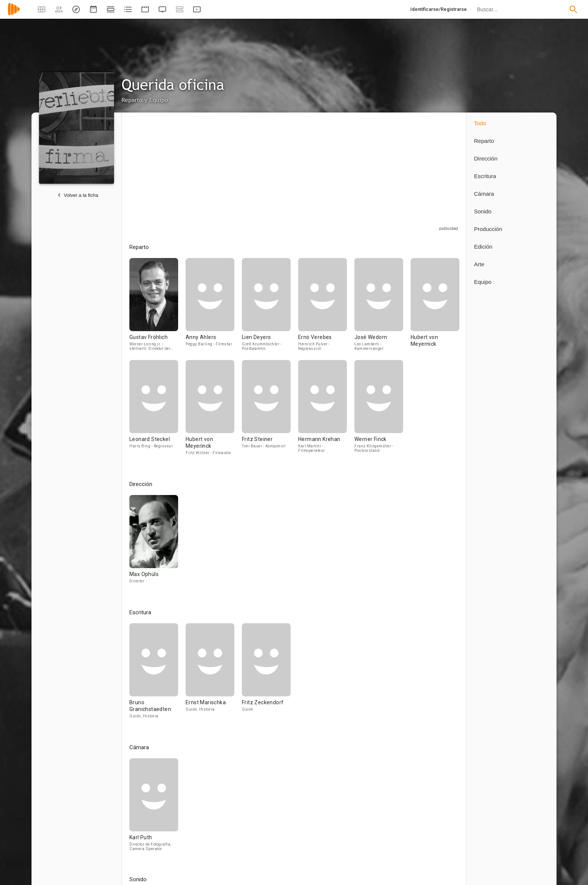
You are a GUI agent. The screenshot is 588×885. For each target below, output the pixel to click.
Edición (483, 247)
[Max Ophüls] (154, 543)
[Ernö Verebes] (326, 309)
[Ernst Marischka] (214, 674)
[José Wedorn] (382, 309)
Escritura (485, 176)
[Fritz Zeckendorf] (266, 674)
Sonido (483, 211)
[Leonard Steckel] (157, 411)
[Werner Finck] (379, 411)
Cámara (484, 194)
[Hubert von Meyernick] (435, 309)
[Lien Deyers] (270, 309)
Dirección (486, 158)
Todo (480, 123)
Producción (488, 229)
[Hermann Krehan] (326, 411)
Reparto (484, 141)
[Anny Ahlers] (214, 309)
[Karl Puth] (154, 808)
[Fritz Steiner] (270, 411)
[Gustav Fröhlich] (157, 309)
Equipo (483, 282)
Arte (479, 264)
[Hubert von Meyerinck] (214, 411)
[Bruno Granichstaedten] (157, 674)
